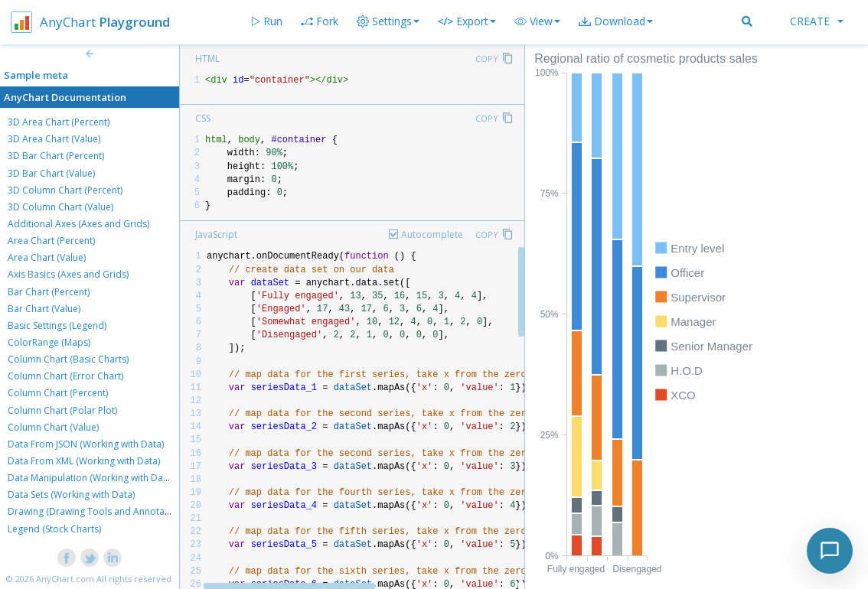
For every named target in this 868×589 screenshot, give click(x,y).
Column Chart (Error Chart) (65, 376)
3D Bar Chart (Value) (51, 173)
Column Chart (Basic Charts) (68, 359)
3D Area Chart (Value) (54, 139)
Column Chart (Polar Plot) (62, 410)
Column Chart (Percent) (58, 393)
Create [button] (817, 21)
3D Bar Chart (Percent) (56, 156)
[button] (537, 21)
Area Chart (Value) (47, 257)
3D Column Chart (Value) (60, 207)
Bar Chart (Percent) (49, 292)
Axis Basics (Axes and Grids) (68, 274)
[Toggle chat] (830, 551)
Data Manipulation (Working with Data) (91, 478)
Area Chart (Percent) (51, 241)
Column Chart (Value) (53, 427)
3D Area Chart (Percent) (59, 122)
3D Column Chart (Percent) (65, 190)
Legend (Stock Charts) (54, 529)
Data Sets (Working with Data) (71, 495)
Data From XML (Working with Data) (84, 461)
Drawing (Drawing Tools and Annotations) (98, 511)
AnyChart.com (65, 579)
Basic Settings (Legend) (57, 325)
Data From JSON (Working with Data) (86, 444)
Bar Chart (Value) (44, 309)
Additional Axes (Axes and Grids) (78, 224)
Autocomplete (432, 234)
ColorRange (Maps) (49, 342)
